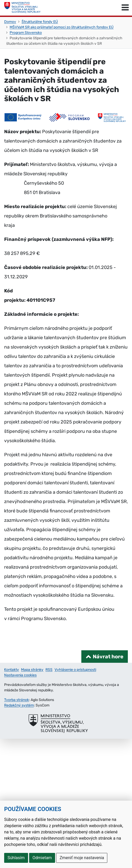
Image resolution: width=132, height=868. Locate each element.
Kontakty (12, 670)
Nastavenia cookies (20, 675)
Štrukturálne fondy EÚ (40, 22)
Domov (10, 22)
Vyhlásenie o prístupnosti (75, 670)
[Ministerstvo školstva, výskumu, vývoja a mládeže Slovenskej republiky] (22, 8)
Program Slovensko (26, 33)
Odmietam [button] (42, 858)
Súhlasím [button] (16, 858)
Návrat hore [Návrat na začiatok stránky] (108, 657)
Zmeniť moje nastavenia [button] (82, 858)
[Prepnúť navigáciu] (125, 8)
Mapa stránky (32, 670)
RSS (49, 670)
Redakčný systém (19, 705)
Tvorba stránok (16, 700)
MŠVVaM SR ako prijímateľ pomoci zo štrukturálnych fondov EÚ (62, 27)
